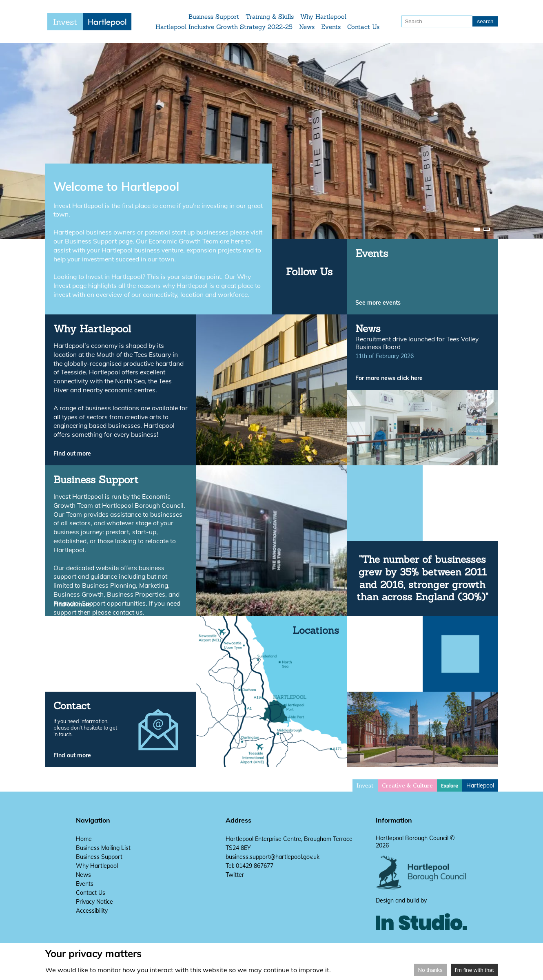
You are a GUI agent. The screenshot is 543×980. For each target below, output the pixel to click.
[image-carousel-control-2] (487, 229)
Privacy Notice (94, 902)
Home (84, 839)
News (307, 27)
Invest (365, 785)
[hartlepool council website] (422, 887)
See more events (378, 303)
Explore (450, 786)
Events (331, 27)
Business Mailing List (103, 848)
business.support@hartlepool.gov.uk (273, 857)
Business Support (214, 17)
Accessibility (92, 911)
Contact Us (364, 27)
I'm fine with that (474, 970)
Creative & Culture (407, 786)
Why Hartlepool (324, 17)
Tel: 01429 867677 (249, 866)
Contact (72, 706)
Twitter (235, 875)
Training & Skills (270, 17)
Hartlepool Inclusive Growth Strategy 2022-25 (224, 27)
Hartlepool (480, 785)
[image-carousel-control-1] (477, 229)
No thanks (430, 970)
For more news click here (389, 378)
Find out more (72, 453)
